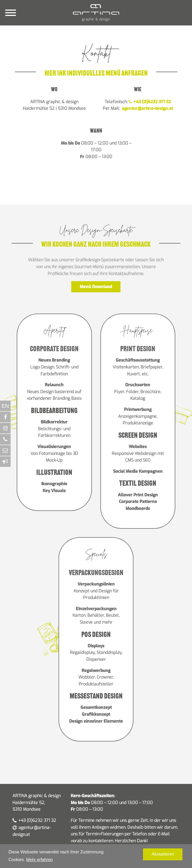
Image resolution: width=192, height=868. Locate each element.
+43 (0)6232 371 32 (150, 102)
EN (5, 406)
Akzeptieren (163, 854)
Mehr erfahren (40, 860)
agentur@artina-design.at (147, 108)
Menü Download (96, 287)
